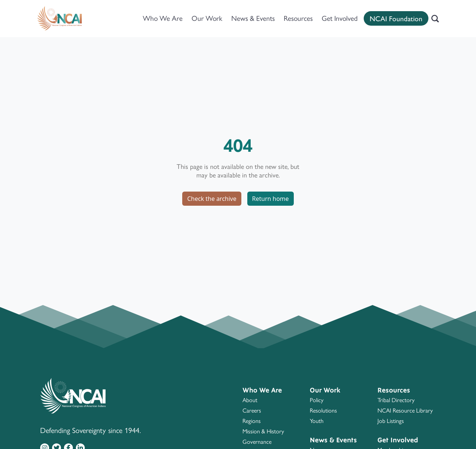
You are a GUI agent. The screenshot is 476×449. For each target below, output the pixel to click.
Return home (271, 199)
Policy (317, 400)
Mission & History (263, 431)
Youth (317, 421)
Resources (298, 18)
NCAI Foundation (396, 18)
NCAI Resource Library (405, 410)
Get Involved (340, 18)
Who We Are (163, 18)
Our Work (207, 18)
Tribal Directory (396, 400)
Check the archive (212, 199)
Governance (257, 442)
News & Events (253, 18)
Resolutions (323, 410)
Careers (252, 410)
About (250, 400)
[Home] (59, 19)
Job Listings (391, 421)
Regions (252, 421)
